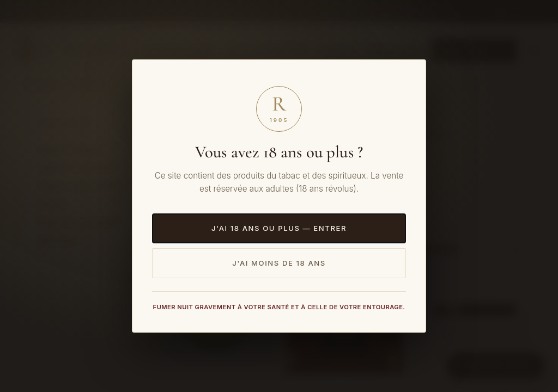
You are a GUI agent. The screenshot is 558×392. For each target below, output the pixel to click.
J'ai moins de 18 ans (279, 263)
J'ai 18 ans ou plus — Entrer (279, 228)
